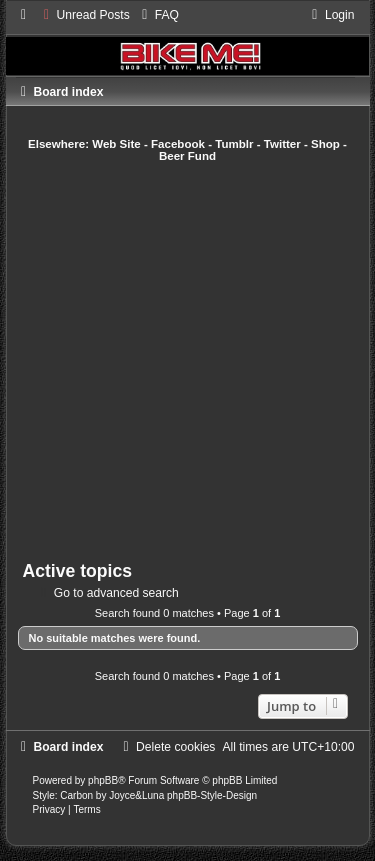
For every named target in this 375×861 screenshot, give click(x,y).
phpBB (103, 780)
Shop (325, 144)
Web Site (116, 144)
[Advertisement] (187, 361)
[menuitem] (84, 15)
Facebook (178, 144)
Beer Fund (187, 156)
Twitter (282, 144)
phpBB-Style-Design (212, 795)
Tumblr (234, 144)
